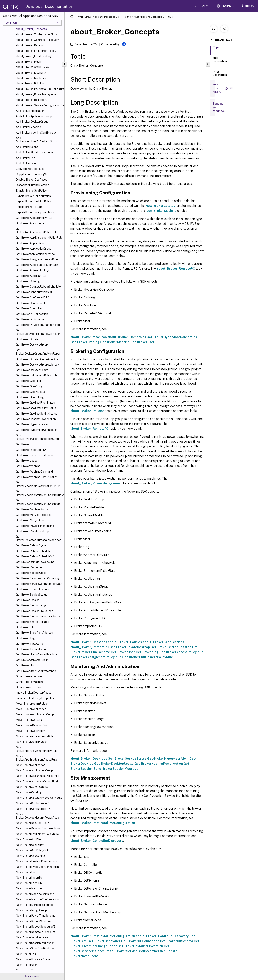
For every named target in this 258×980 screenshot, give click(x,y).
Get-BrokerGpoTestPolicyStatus (36, 408)
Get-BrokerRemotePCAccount (35, 562)
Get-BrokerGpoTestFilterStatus (35, 403)
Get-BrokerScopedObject (32, 573)
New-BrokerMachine (29, 888)
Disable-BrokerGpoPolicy (32, 180)
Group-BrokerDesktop (30, 676)
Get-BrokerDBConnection (32, 314)
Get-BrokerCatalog (28, 281)
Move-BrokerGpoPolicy (30, 731)
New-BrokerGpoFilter (29, 839)
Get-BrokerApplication (30, 243)
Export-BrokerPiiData (29, 207)
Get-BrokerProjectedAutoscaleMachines (38, 538)
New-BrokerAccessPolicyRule (35, 736)
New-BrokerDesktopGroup (32, 823)
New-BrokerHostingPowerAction (36, 861)
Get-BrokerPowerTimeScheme (35, 526)
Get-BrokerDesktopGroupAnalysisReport (39, 352)
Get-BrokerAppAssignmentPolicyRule (37, 230)
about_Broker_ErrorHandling (34, 56)
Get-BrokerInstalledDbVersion (34, 455)
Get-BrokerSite (25, 627)
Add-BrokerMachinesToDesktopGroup (37, 140)
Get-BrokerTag (25, 638)
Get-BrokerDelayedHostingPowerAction (38, 332)
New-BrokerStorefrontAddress (35, 948)
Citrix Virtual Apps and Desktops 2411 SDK (149, 17)
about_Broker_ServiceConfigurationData (39, 105)
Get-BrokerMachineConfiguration (37, 477)
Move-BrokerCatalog (29, 720)
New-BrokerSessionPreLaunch (35, 943)
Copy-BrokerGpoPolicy (30, 169)
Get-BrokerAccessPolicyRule (34, 218)
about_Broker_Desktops (31, 45)
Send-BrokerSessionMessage (116, 769)
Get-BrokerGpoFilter (29, 381)
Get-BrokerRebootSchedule (33, 551)
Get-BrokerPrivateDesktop (32, 531)
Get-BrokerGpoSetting (30, 397)
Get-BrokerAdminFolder (31, 223)
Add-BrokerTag (26, 158)
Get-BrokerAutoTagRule (31, 276)
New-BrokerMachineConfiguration (37, 899)
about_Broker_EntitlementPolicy (36, 51)
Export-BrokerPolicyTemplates (35, 212)
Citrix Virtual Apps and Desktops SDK (99, 17)
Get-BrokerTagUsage (29, 644)
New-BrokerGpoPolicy (30, 845)
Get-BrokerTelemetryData (32, 649)
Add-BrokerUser (26, 163)
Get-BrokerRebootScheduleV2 (35, 556)
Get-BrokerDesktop (28, 339)
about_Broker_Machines (31, 78)
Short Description (220, 61)
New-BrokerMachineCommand (35, 894)
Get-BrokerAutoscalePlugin (33, 270)
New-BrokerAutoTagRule (32, 787)
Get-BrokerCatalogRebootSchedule (38, 287)
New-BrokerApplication (31, 765)
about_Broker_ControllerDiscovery (37, 40)
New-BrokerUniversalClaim (33, 959)
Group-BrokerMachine (30, 682)
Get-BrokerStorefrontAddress (34, 633)
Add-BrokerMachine (28, 127)
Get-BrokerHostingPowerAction (36, 419)
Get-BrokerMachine (28, 466)
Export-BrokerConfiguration (33, 196)
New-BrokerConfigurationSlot (35, 803)
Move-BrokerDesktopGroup (33, 725)
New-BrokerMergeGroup (31, 910)
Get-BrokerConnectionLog (32, 303)
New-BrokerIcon (26, 872)
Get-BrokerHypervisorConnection (37, 430)
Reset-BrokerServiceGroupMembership (136, 951)
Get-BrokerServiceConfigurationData (39, 584)
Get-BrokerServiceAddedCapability (38, 578)
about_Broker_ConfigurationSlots (37, 34)
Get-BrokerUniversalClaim (32, 660)
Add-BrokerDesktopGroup (32, 122)
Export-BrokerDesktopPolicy (34, 201)
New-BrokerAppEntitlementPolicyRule (36, 758)
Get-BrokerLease (27, 461)
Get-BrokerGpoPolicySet (31, 392)
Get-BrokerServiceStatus (32, 595)
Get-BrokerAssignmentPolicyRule (37, 259)
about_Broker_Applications (163, 642)
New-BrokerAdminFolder (31, 742)
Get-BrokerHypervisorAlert (33, 424)
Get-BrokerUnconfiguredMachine (37, 654)
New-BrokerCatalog (29, 792)
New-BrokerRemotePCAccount (35, 932)
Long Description (220, 75)
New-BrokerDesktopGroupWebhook (38, 828)
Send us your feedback (219, 107)
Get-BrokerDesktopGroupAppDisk (37, 359)
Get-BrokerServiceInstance (33, 589)
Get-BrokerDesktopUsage (32, 370)
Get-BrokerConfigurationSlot (34, 292)
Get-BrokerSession (28, 600)
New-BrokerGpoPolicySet (32, 850)
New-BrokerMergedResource (34, 905)
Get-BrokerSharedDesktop (32, 622)
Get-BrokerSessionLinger (32, 605)
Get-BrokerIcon (26, 444)
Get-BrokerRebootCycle (31, 545)
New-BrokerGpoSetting (30, 856)
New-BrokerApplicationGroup (34, 770)
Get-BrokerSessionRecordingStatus (38, 616)
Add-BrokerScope (27, 147)
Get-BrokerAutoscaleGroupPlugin (37, 265)
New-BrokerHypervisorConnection (37, 867)
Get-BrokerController (29, 308)
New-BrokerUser (26, 965)
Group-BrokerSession (29, 687)
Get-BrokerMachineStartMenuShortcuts (38, 502)
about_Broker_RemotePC (32, 100)
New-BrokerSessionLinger (32, 937)
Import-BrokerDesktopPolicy (34, 693)
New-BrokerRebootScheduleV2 (36, 927)
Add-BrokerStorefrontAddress (35, 152)
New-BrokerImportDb (29, 878)
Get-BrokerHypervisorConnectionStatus (38, 437)
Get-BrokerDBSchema (30, 319)
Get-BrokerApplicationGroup (34, 249)
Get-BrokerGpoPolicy (29, 386)
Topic (216, 49)
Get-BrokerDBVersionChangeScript (38, 325)
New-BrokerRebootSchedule (34, 921)
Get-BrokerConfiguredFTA (33, 297)
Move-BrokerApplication (31, 709)
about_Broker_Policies (30, 84)
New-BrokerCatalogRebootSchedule (39, 798)
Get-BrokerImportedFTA (31, 450)
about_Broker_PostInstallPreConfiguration (39, 89)
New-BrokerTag (26, 954)
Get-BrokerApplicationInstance (35, 254)
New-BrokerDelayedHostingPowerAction (38, 816)
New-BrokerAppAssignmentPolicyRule (37, 749)
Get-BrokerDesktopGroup (32, 345)
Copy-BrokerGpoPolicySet (32, 174)
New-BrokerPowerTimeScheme (36, 916)
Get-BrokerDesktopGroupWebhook (38, 365)
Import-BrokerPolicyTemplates (35, 698)
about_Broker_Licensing (31, 73)
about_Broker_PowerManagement (37, 94)
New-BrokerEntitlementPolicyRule (37, 834)
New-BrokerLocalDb (29, 883)
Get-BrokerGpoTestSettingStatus (37, 414)
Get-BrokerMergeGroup (31, 520)
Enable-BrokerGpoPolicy (31, 191)
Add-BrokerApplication (30, 111)
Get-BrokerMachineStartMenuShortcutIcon (39, 493)
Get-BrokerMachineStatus (32, 509)
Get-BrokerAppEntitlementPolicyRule (39, 238)
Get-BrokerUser (26, 666)
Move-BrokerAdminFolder (32, 704)
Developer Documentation (49, 6)
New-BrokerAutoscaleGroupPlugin (38, 781)
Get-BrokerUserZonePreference (36, 671)
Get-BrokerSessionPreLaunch (35, 611)
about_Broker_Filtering (30, 62)
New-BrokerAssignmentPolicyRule (38, 776)
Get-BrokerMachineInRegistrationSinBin (38, 484)
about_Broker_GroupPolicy (32, 67)
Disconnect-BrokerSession (32, 185)
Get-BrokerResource (29, 567)
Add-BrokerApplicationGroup (34, 116)
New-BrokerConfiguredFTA (33, 809)
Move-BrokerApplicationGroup (35, 714)
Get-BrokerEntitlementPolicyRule (37, 375)
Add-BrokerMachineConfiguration (37, 133)
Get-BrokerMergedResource (34, 515)
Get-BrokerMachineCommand (34, 472)
